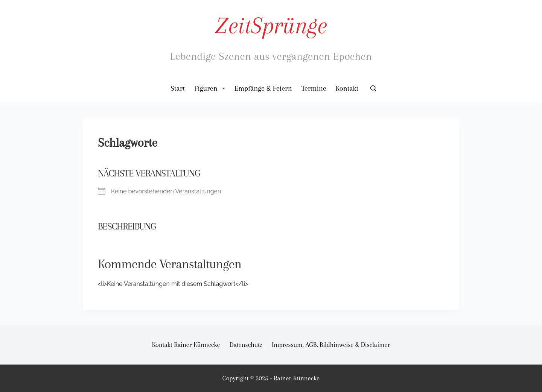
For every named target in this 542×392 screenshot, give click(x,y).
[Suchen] (373, 88)
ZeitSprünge (271, 25)
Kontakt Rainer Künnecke (186, 345)
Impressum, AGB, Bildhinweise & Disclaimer (331, 345)
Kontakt (347, 88)
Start (178, 88)
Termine (314, 88)
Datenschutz (246, 345)
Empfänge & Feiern (263, 88)
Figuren (211, 88)
